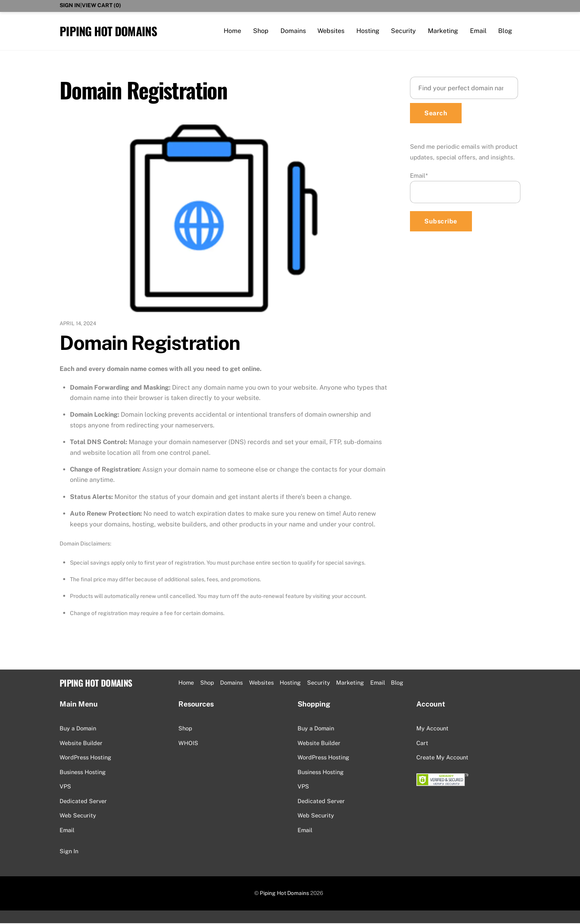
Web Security (78, 816)
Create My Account (442, 758)
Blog (505, 31)
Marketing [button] (350, 683)
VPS (65, 787)
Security (403, 31)
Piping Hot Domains (284, 894)
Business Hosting (83, 772)
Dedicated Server (83, 801)
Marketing (443, 31)
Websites (331, 31)
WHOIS (188, 743)
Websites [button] (261, 683)
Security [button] (319, 683)
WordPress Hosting (85, 758)
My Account (432, 729)
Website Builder (81, 743)
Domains (293, 31)
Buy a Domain (78, 729)
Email (478, 31)
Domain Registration (150, 343)
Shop (261, 31)
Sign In (70, 5)
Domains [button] (231, 683)
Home (232, 31)
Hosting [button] (290, 683)
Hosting (368, 31)
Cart (422, 743)
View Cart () (101, 5)
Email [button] (378, 683)
